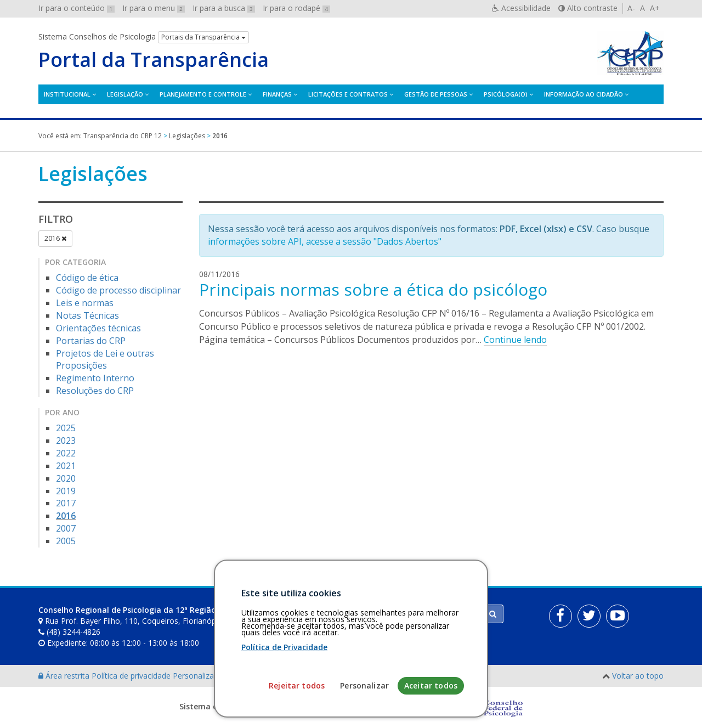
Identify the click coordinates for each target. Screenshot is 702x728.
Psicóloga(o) (506, 94)
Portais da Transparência (203, 37)
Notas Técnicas (87, 315)
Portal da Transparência (154, 60)
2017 (66, 503)
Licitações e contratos (348, 94)
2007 (66, 528)
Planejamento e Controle (203, 94)
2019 (66, 491)
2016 (55, 238)
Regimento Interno (95, 378)
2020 (66, 478)
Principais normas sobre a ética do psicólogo (373, 289)
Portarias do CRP (91, 341)
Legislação (125, 94)
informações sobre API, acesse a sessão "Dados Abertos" (325, 241)
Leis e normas (85, 303)
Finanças (277, 94)
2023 (66, 441)
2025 (66, 428)
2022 (66, 453)
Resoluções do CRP (95, 391)
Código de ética (87, 278)
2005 (66, 541)
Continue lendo (515, 340)
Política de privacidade (132, 676)
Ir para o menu (154, 8)
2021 (66, 466)
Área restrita (65, 676)
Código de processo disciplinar (118, 290)
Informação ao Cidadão (584, 94)
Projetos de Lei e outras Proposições (105, 360)
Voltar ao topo (638, 676)
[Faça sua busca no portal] (394, 614)
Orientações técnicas (98, 328)
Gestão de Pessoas (436, 94)
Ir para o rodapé (296, 8)
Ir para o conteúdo (77, 8)
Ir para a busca (224, 8)
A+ (655, 8)
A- (631, 8)
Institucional (67, 94)
